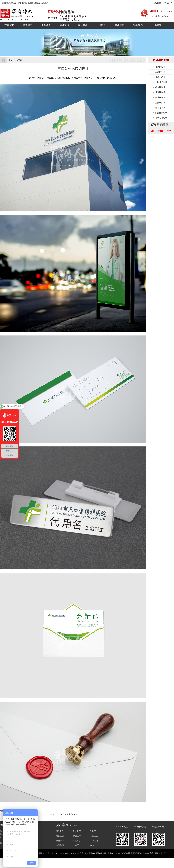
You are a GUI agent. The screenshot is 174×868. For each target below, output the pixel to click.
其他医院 (77, 845)
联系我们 (168, 3)
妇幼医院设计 (161, 97)
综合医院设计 (161, 87)
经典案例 (83, 25)
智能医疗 (77, 836)
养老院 (93, 831)
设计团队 (101, 25)
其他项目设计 (161, 118)
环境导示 (77, 841)
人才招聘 (156, 25)
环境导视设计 (161, 108)
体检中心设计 (161, 77)
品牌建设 (64, 25)
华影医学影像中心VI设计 (68, 814)
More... (93, 845)
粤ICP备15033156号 (117, 853)
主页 (10, 60)
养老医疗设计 (161, 72)
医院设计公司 (45, 853)
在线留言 (157, 3)
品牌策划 (94, 841)
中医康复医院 (161, 82)
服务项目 (46, 25)
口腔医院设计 (161, 113)
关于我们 (28, 25)
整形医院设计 (161, 103)
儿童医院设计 (161, 92)
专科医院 (77, 831)
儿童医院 (94, 836)
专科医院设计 (161, 67)
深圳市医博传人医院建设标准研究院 (139, 853)
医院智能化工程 (161, 853)
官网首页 (9, 25)
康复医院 (60, 836)
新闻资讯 (120, 25)
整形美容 (60, 845)
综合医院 (60, 831)
